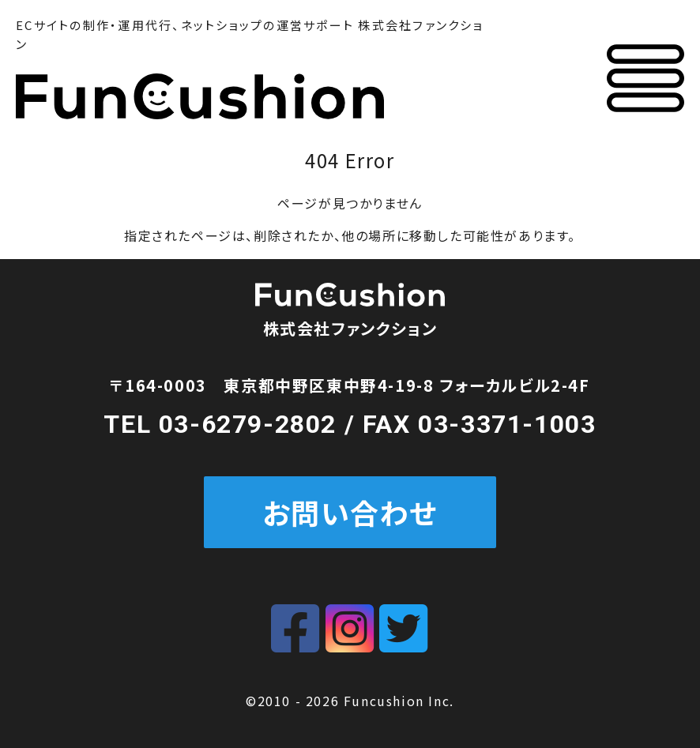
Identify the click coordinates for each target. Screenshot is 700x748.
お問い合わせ (350, 512)
